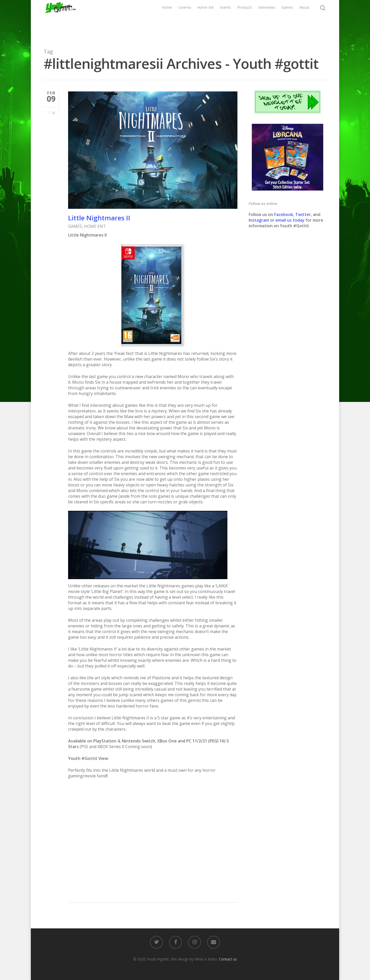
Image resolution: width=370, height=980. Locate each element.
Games (287, 20)
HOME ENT (95, 226)
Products (245, 20)
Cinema (185, 20)
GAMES (75, 226)
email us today (290, 220)
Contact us (228, 959)
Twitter (303, 214)
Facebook (284, 214)
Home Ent (205, 20)
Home (167, 20)
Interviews (267, 20)
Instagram (259, 220)
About (304, 20)
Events (225, 20)
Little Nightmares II (99, 218)
